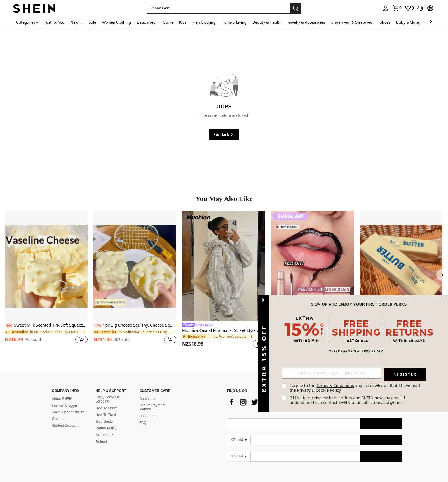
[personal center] (386, 8)
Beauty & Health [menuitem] (267, 22)
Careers (58, 419)
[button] (420, 8)
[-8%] (9, 326)
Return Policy (106, 428)
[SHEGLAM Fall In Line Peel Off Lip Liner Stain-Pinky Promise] (312, 266)
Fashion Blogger (65, 405)
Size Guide (104, 422)
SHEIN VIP (104, 435)
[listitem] (46, 280)
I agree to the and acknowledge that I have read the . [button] (355, 388)
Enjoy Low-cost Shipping (108, 399)
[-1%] (98, 326)
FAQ (143, 423)
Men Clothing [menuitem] (204, 22)
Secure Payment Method (152, 407)
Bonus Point (149, 416)
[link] (397, 8)
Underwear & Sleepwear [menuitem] (352, 22)
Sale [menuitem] (92, 22)
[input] (332, 373)
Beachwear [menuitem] (147, 22)
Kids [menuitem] (183, 22)
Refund (101, 442)
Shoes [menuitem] (385, 22)
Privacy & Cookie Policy (319, 390)
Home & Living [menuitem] (234, 22)
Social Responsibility (68, 412)
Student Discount (65, 426)
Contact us (148, 399)
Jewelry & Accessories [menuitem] (306, 22)
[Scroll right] (431, 22)
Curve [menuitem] (168, 22)
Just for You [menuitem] (55, 22)
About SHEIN (62, 399)
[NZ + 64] (239, 440)
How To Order (107, 408)
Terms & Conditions (335, 385)
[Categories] (28, 22)
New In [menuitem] (76, 22)
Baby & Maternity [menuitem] (412, 22)
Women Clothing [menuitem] (116, 22)
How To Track (106, 415)
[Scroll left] (424, 22)
